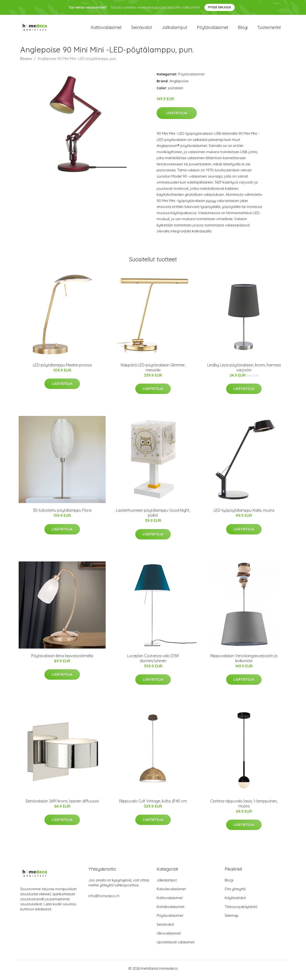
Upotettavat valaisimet (175, 945)
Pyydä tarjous (220, 7)
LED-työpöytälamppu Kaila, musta (244, 514)
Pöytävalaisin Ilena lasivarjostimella (62, 659)
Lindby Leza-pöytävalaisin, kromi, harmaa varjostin (244, 371)
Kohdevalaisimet (170, 910)
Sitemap (232, 919)
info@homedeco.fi (104, 899)
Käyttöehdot (235, 901)
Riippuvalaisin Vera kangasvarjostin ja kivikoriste (244, 662)
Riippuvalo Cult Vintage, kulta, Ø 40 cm (153, 804)
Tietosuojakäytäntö (241, 910)
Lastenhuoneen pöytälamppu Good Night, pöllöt (153, 516)
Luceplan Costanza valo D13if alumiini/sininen (153, 662)
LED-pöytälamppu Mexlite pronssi (62, 368)
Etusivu (26, 62)
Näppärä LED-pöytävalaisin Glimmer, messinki (153, 371)
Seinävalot (142, 29)
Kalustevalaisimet (171, 892)
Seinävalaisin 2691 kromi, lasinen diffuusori (62, 804)
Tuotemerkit (269, 29)
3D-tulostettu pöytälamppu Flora (62, 514)
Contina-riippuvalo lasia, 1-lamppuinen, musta (244, 807)
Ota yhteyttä (235, 892)
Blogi (243, 29)
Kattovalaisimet (106, 29)
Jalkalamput (174, 29)
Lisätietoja (177, 116)
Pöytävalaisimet (213, 29)
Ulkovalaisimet (169, 937)
